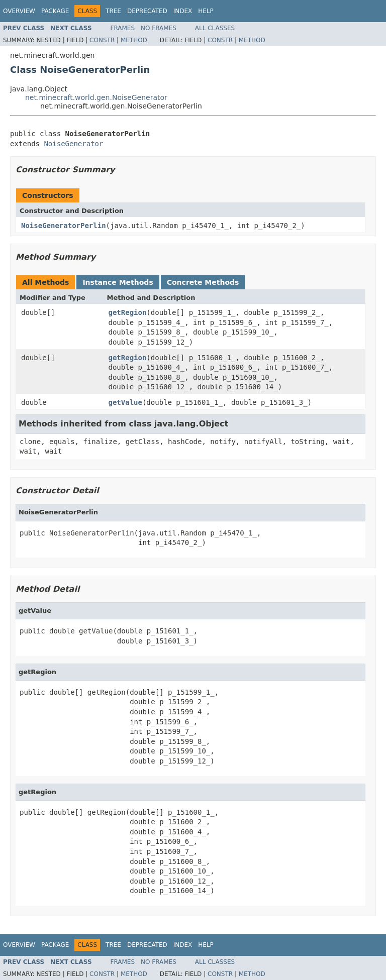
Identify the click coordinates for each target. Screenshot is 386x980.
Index (183, 11)
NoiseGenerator (73, 144)
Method (134, 40)
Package (55, 11)
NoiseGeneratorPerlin (64, 226)
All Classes (215, 28)
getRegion (128, 312)
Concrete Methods (203, 282)
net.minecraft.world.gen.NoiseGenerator (96, 97)
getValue (125, 402)
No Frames (159, 28)
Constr (102, 40)
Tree (113, 11)
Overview (19, 11)
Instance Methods (118, 282)
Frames (123, 28)
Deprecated (147, 11)
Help (206, 11)
